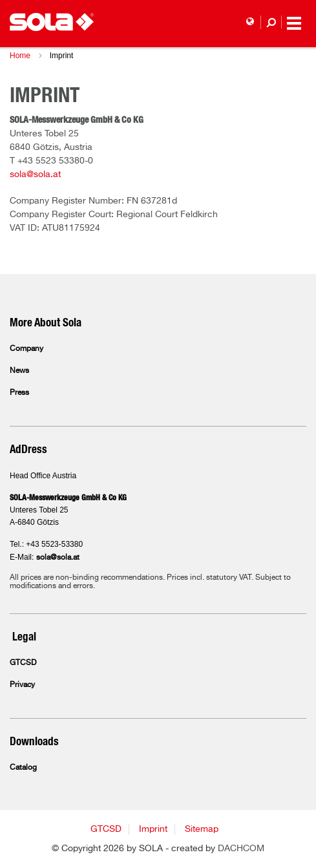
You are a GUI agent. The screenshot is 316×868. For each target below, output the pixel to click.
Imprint (153, 829)
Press (19, 393)
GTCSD (23, 663)
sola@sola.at (35, 175)
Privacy (22, 685)
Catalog (23, 768)
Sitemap (202, 829)
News (19, 371)
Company (26, 349)
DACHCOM (241, 849)
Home (20, 56)
